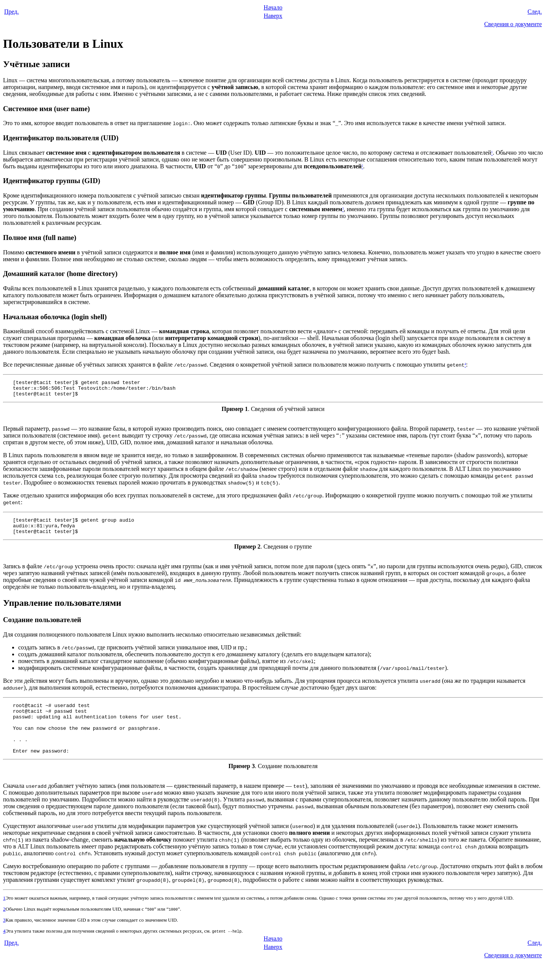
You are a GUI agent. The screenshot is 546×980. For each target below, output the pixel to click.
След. (535, 12)
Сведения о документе (513, 24)
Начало (273, 7)
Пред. (12, 12)
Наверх (273, 16)
